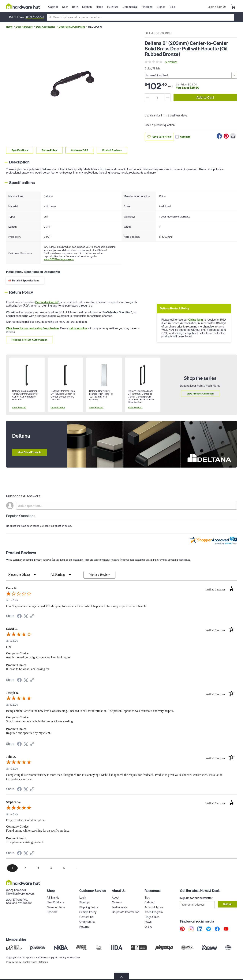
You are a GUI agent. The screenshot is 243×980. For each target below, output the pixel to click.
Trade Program (154, 912)
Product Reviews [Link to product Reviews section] (112, 150)
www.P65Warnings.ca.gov (59, 259)
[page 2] (25, 868)
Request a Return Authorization (29, 340)
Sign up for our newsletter (196, 898)
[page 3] (38, 868)
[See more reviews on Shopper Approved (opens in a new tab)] (32, 617)
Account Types (154, 907)
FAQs (148, 922)
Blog (147, 898)
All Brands (53, 898)
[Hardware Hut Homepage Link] (23, 6)
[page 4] (51, 868)
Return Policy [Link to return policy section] (49, 150)
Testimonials (119, 907)
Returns (84, 927)
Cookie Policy (30, 971)
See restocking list (47, 302)
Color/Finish (152, 69)
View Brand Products (30, 452)
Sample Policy (88, 912)
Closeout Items (56, 907)
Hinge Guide (152, 917)
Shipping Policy (89, 907)
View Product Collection (200, 394)
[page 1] (12, 868)
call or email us (78, 328)
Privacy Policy (14, 971)
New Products (55, 902)
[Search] (140, 17)
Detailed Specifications (26, 280)
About (116, 898)
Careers (117, 902)
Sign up (227, 904)
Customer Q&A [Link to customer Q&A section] (80, 150)
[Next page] (77, 868)
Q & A (148, 927)
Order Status (87, 922)
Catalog (149, 902)
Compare (183, 137)
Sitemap (43, 971)
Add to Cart (205, 97)
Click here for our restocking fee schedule (32, 328)
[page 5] (64, 868)
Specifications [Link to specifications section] (20, 150)
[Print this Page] (233, 136)
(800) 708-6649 (35, 17)
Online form (196, 320)
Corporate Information (125, 912)
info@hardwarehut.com (20, 894)
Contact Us (86, 917)
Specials (52, 912)
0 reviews (171, 62)
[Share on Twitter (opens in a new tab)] (26, 616)
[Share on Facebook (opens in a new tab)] (19, 617)
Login (211, 7)
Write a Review (99, 575)
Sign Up (222, 7)
